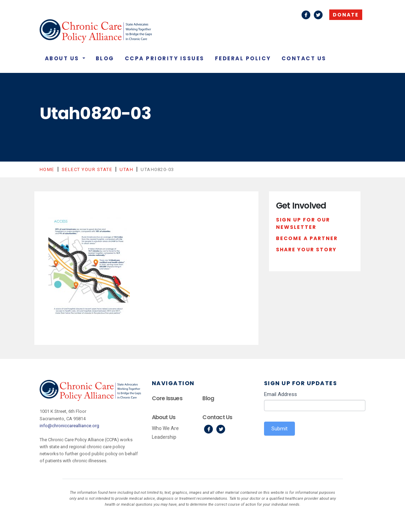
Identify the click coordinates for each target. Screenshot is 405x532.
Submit (279, 429)
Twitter (318, 15)
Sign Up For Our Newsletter (303, 224)
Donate (346, 15)
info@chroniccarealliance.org (69, 426)
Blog (105, 58)
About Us (63, 58)
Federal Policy (243, 58)
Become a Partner (307, 238)
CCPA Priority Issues (165, 58)
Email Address (281, 394)
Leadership (164, 437)
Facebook (306, 15)
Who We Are (165, 428)
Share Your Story (306, 250)
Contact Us (304, 58)
